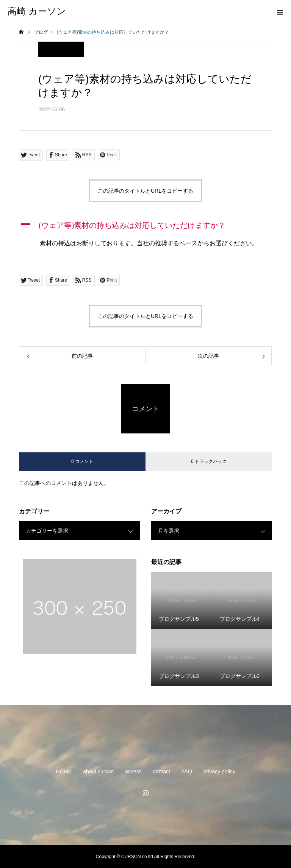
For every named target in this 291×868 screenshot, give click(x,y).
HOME (64, 771)
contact (162, 771)
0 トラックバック (209, 461)
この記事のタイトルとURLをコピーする (145, 191)
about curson (98, 771)
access (133, 771)
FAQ (187, 771)
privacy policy (219, 771)
